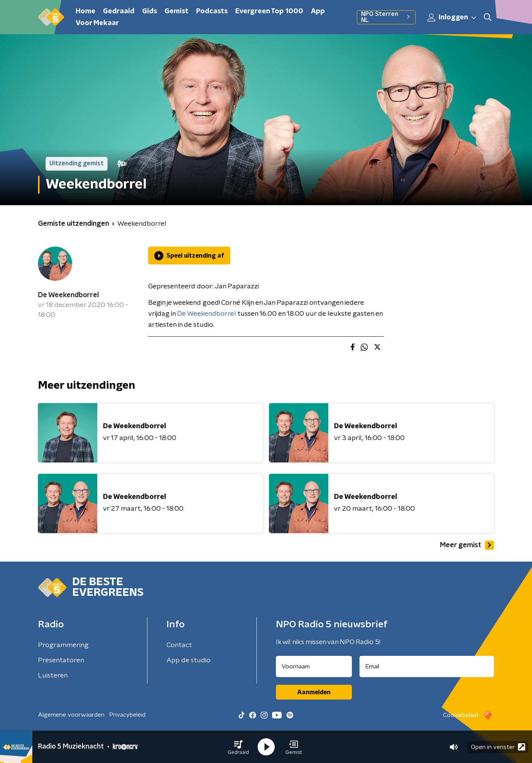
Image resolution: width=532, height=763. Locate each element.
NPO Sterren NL (386, 17)
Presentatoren (61, 660)
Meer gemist (467, 545)
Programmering (63, 645)
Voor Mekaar (97, 23)
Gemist (177, 11)
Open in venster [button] (498, 747)
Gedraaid (119, 11)
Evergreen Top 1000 (269, 11)
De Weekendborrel (68, 295)
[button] (238, 747)
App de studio (188, 660)
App (318, 11)
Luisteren (53, 676)
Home (85, 11)
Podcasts (212, 11)
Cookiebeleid (461, 715)
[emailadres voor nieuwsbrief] (427, 666)
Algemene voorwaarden (71, 715)
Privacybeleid (127, 715)
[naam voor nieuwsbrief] (314, 666)
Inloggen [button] (452, 17)
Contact (179, 645)
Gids (150, 11)
